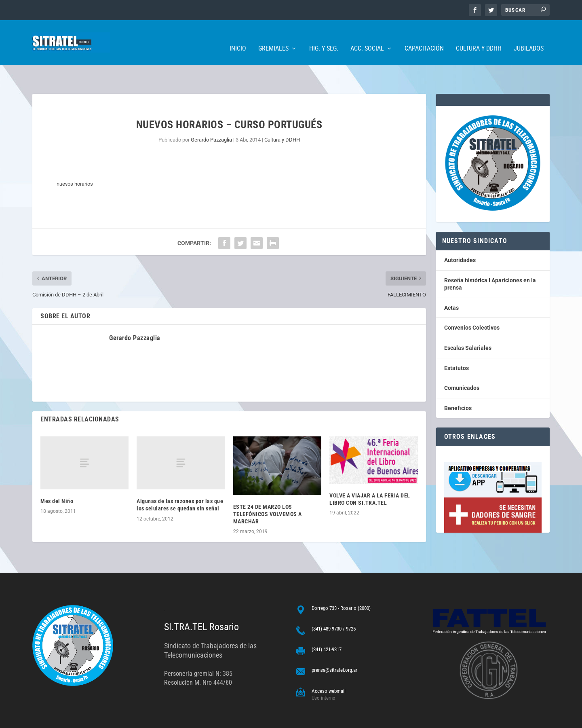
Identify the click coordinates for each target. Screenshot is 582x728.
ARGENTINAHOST (74, 718)
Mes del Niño (57, 476)
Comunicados (462, 363)
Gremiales (273, 37)
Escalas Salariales (468, 323)
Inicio (238, 37)
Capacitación (424, 37)
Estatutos (457, 343)
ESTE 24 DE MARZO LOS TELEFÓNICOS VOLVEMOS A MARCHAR (268, 489)
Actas (451, 283)
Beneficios (458, 383)
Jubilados (529, 37)
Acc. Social (367, 37)
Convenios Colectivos (472, 303)
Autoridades (460, 235)
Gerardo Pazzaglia (211, 115)
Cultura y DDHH (479, 37)
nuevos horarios (75, 159)
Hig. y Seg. (324, 37)
